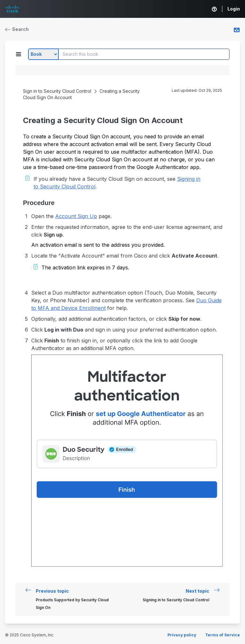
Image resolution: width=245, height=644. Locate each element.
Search (17, 29)
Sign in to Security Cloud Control (57, 91)
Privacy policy (182, 635)
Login (234, 9)
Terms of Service (223, 635)
